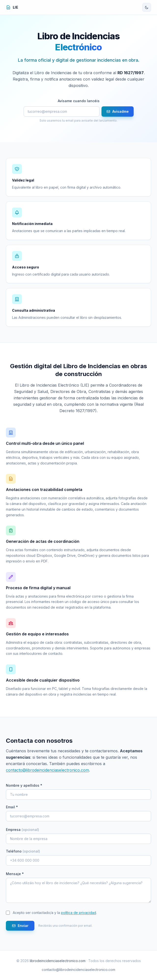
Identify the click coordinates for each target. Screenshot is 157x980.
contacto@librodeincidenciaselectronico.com (47, 770)
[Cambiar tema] (147, 7)
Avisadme (118, 111)
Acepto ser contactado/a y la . (55, 913)
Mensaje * (15, 874)
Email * (12, 807)
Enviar (20, 926)
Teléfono (23, 851)
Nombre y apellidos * (24, 785)
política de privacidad (78, 913)
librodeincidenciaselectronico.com (58, 961)
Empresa (22, 830)
